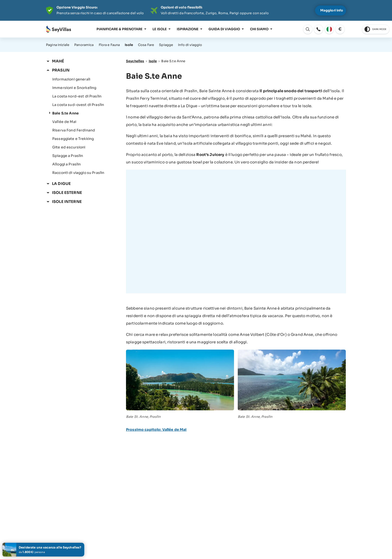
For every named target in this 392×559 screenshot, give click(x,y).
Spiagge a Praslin (68, 156)
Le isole (160, 29)
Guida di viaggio (224, 29)
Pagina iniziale (58, 45)
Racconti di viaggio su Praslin (78, 173)
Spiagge (166, 45)
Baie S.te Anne (65, 113)
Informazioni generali (71, 79)
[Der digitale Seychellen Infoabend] (196, 10)
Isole (129, 45)
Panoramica (84, 45)
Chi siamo (259, 29)
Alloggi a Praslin (66, 164)
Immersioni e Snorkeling (74, 88)
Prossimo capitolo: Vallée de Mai (156, 430)
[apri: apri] (318, 29)
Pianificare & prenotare (119, 29)
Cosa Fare (146, 45)
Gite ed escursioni (69, 147)
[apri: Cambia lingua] (308, 29)
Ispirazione (188, 29)
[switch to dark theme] (376, 29)
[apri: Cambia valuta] (340, 29)
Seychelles (135, 61)
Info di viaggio (190, 45)
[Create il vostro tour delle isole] (43, 550)
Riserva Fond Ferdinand (74, 130)
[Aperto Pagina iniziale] (58, 29)
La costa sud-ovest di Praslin (78, 105)
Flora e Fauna (109, 45)
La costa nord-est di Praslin (77, 96)
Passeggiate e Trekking (73, 139)
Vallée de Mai (64, 122)
